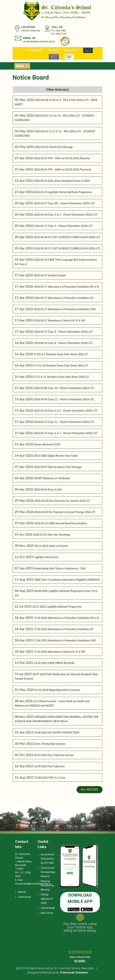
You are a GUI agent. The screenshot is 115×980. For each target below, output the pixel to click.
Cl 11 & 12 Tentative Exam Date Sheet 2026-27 (61, 377)
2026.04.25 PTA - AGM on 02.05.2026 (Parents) (62, 158)
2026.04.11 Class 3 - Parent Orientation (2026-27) (63, 226)
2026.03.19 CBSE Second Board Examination (61, 523)
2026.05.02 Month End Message (54, 147)
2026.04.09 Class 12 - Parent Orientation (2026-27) (64, 399)
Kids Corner (47, 913)
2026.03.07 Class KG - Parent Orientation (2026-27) (64, 203)
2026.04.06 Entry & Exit (48, 489)
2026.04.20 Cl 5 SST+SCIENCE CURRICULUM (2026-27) (67, 248)
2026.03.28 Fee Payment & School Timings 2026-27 (65, 512)
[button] (22, 66)
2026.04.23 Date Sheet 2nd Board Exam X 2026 (62, 181)
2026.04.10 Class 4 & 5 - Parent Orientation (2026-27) (65, 410)
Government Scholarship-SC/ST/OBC (48, 859)
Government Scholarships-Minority (48, 872)
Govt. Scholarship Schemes (50, 744)
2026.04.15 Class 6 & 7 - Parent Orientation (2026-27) (65, 433)
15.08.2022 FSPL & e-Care (50, 777)
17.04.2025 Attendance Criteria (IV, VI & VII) (59, 652)
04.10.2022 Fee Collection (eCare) (54, 755)
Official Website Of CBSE (47, 899)
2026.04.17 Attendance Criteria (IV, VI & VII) (59, 320)
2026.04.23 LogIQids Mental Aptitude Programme (63, 192)
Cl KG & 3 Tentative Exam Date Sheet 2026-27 (61, 354)
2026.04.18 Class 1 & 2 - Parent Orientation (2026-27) (65, 214)
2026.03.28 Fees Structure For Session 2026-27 (62, 501)
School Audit (48, 908)
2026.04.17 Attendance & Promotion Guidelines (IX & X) (66, 287)
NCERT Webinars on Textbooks (52, 478)
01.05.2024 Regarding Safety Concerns (57, 690)
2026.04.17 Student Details (50, 275)
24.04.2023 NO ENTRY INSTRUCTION (56, 732)
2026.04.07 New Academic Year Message (58, 467)
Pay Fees (53, 50)
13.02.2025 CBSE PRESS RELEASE (54, 663)
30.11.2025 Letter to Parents (51, 546)
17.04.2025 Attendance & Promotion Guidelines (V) (63, 629)
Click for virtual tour (31, 31)
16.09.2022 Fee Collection (49, 766)
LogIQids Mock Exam (46, 557)
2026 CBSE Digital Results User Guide (56, 456)
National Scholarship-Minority (48, 885)
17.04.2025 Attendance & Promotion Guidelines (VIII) (65, 640)
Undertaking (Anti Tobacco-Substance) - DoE (60, 568)
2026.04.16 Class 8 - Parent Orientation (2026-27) (63, 343)
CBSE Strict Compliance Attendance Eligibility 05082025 (67, 580)
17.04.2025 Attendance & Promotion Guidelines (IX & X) (66, 618)
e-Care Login (35, 50)
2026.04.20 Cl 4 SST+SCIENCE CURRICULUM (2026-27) (67, 237)
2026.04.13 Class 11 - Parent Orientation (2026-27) (64, 422)
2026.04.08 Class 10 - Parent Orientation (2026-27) (64, 388)
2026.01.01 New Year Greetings (52, 534)
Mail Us (22, 892)
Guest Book (25, 897)
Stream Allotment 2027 (47, 444)
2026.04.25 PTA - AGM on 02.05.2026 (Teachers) (62, 169)
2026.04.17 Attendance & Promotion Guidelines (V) (63, 298)
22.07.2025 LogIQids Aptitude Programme (57, 606)
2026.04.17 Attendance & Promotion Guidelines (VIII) (65, 309)
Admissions (71, 50)
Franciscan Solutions (74, 973)
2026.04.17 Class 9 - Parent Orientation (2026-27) (63, 332)
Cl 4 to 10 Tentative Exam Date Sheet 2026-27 (61, 365)
